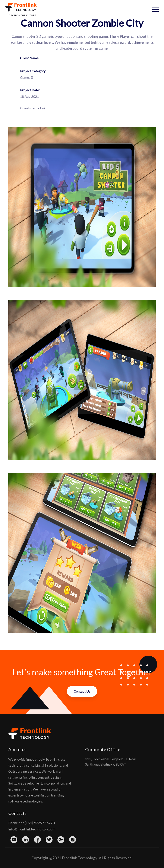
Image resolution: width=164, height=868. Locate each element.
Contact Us (82, 691)
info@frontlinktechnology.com (32, 829)
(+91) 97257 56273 (40, 822)
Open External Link (33, 108)
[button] (155, 9)
